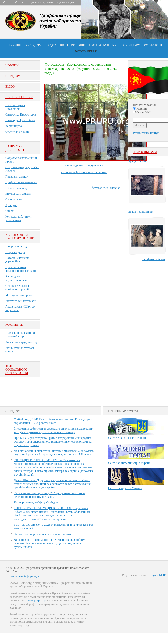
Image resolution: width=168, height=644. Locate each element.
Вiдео (10, 87)
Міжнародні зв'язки (18, 194)
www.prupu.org (36, 600)
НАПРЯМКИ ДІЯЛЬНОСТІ (15, 148)
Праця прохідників (140, 212)
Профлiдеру (130, 45)
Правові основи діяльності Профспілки (21, 269)
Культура (11, 205)
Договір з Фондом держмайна (17, 260)
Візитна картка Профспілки (15, 107)
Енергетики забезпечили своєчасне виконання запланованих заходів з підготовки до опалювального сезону (53, 430)
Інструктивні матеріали (21, 301)
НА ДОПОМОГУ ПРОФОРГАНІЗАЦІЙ (20, 237)
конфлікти (153, 45)
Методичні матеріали (19, 295)
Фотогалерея (86, 51)
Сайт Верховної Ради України (128, 438)
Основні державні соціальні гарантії (17, 288)
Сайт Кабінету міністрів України (130, 463)
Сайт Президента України (125, 488)
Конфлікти (14, 325)
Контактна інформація (24, 576)
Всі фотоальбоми (154, 259)
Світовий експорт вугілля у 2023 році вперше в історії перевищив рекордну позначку (49, 495)
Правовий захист (16, 177)
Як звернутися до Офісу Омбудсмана (38, 502)
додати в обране (66, 2)
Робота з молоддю (17, 188)
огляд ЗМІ (35, 45)
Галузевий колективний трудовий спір (21, 334)
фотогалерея (100, 188)
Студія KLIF (158, 575)
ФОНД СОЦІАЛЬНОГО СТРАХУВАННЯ (17, 370)
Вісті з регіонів (73, 45)
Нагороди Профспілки (20, 120)
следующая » (95, 165)
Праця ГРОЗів (137, 161)
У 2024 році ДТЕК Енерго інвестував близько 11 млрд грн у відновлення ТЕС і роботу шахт (53, 421)
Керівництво (14, 126)
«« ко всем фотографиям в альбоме (84, 172)
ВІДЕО (51, 45)
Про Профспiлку (19, 97)
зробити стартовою (41, 2)
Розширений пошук (146, 133)
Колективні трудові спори (22, 342)
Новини (16, 45)
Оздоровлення (15, 199)
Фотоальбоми (145, 152)
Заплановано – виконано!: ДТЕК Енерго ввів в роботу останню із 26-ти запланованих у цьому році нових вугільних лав (49, 543)
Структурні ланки (17, 132)
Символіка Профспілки (21, 114)
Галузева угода (15, 252)
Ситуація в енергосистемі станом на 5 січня (43, 534)
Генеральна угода (17, 246)
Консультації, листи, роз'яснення (19, 218)
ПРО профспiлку (103, 45)
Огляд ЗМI (13, 76)
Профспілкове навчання (21, 182)
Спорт (9, 211)
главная (115, 188)
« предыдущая (74, 165)
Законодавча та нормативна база (16, 278)
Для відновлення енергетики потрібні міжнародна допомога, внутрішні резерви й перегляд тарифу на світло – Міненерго (54, 453)
